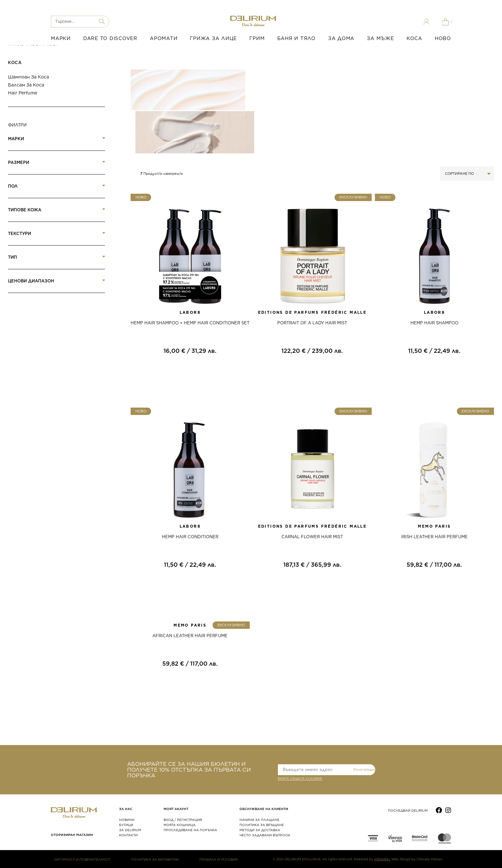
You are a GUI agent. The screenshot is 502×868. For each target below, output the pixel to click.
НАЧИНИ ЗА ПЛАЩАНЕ (259, 820)
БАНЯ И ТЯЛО (296, 38)
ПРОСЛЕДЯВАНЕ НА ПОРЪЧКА (190, 830)
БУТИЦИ (126, 825)
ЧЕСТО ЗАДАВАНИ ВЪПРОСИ (265, 835)
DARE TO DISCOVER (110, 38)
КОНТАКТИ (128, 835)
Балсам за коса (26, 85)
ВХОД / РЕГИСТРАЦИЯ (183, 820)
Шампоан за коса (28, 77)
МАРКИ (61, 38)
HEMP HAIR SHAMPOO (434, 323)
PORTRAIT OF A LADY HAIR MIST (312, 323)
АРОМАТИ (164, 38)
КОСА (414, 38)
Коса (15, 63)
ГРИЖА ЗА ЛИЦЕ (213, 38)
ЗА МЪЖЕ (380, 38)
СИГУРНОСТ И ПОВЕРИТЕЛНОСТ (82, 859)
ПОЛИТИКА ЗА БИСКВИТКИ (155, 859)
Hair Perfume (23, 93)
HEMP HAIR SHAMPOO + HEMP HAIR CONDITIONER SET (190, 323)
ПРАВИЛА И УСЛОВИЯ (219, 859)
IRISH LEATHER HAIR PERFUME (434, 537)
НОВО (443, 38)
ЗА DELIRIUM (130, 830)
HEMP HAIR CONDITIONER (190, 537)
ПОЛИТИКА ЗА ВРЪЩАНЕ (262, 825)
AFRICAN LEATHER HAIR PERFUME (190, 636)
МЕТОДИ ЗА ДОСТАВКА (260, 830)
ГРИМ (257, 38)
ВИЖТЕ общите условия (300, 779)
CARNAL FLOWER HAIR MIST (312, 537)
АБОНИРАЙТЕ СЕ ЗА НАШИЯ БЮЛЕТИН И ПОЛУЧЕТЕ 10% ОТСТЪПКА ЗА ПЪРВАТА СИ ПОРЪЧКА (189, 770)
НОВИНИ (127, 820)
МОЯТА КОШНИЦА (180, 825)
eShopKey (382, 859)
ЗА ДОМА (341, 38)
